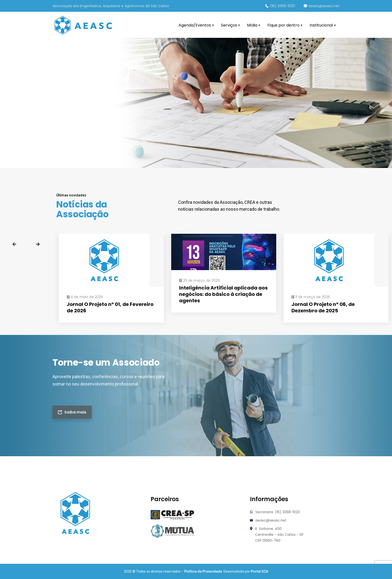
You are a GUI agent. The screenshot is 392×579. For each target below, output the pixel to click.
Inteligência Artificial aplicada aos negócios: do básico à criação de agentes (223, 294)
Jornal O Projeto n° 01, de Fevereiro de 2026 (110, 307)
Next (38, 244)
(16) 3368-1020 (280, 6)
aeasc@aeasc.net (322, 6)
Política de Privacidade (203, 571)
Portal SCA (259, 571)
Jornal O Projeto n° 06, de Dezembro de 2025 (323, 307)
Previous (14, 244)
